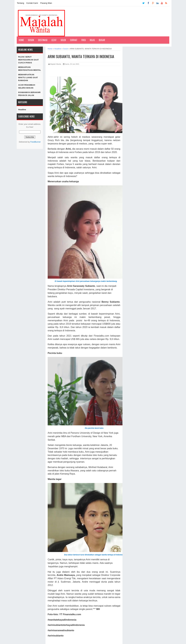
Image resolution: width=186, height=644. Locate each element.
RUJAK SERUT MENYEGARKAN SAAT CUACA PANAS (28, 60)
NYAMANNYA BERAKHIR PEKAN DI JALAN (29, 94)
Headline (22, 110)
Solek (63, 40)
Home (21, 40)
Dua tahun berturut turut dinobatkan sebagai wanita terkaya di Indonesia (94, 555)
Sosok (31, 40)
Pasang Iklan (46, 3)
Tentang (20, 3)
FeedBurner (36, 142)
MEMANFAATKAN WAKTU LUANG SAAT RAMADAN (28, 78)
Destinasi (43, 40)
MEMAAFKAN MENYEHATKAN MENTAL (30, 69)
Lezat (54, 40)
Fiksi (84, 40)
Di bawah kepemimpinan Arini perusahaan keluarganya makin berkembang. (86, 281)
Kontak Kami (32, 3)
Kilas (92, 40)
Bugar (102, 40)
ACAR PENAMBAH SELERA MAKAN (27, 86)
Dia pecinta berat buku (94, 428)
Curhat (74, 40)
